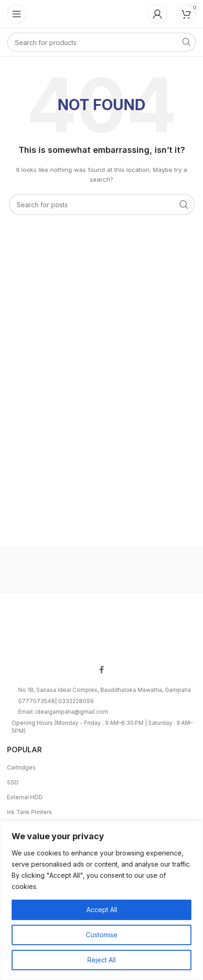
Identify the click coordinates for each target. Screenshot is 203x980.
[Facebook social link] (102, 670)
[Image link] (102, 632)
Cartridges (21, 767)
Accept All (102, 910)
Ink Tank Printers (29, 812)
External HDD (25, 797)
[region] (101, 901)
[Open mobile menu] (17, 14)
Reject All (101, 960)
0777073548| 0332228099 (56, 701)
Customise (102, 935)
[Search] (101, 42)
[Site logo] (102, 13)
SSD (13, 782)
